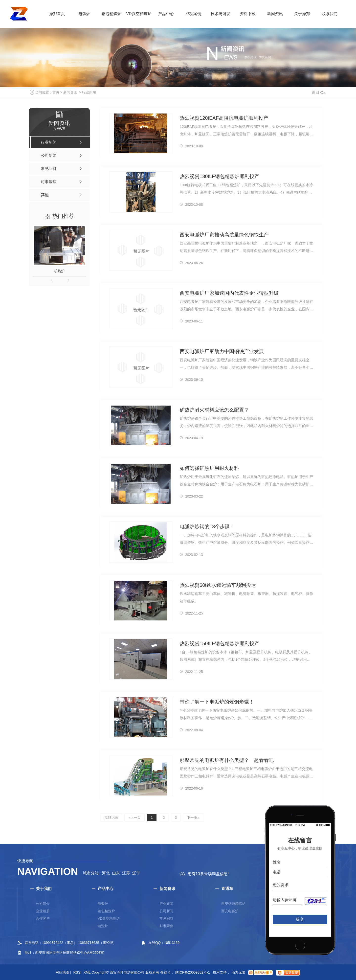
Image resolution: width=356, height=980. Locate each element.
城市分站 (91, 873)
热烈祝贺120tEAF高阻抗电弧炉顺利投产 (224, 118)
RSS (77, 972)
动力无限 (238, 972)
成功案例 (193, 14)
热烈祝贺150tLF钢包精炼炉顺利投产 (220, 643)
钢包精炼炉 (111, 14)
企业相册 (43, 911)
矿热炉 (59, 271)
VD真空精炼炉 (139, 14)
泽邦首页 (57, 14)
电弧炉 (84, 14)
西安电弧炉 (230, 911)
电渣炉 (103, 926)
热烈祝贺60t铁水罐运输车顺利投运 (218, 585)
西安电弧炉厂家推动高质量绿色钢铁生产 (224, 235)
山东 (116, 873)
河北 (106, 873)
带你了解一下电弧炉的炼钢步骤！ (217, 702)
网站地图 (63, 972)
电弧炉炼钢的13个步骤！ (207, 526)
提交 (300, 919)
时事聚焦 (166, 926)
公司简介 (43, 904)
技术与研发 (221, 14)
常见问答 (166, 918)
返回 (318, 92)
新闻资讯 (275, 14)
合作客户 (43, 918)
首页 (56, 92)
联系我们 (330, 14)
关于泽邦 (302, 14)
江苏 (126, 873)
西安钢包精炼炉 (233, 904)
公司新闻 (166, 911)
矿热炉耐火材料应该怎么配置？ (214, 410)
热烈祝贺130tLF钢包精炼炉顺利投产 (220, 176)
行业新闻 (89, 92)
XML (87, 972)
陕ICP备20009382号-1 (193, 972)
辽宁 (136, 873)
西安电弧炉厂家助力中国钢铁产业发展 (222, 351)
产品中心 (166, 14)
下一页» (193, 818)
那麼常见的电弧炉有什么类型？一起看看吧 (227, 760)
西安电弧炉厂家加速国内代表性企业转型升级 (229, 293)
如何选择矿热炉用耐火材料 (209, 468)
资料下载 (248, 14)
